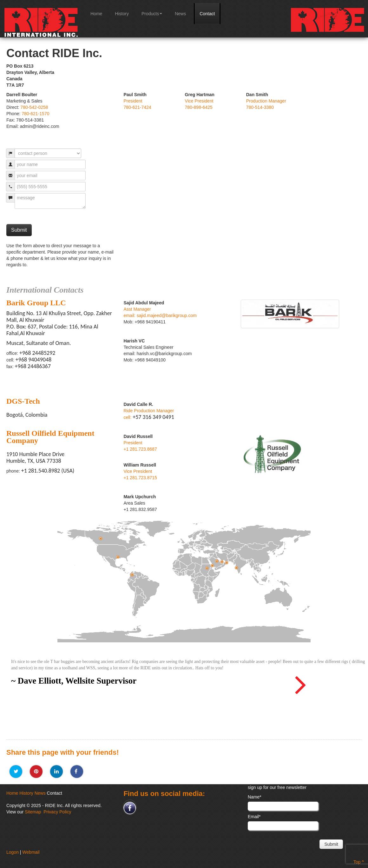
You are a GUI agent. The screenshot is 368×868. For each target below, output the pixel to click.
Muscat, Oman (227, 563)
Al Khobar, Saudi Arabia (217, 561)
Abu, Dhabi (222, 562)
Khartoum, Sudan (207, 568)
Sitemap (33, 812)
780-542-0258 (34, 107)
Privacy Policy (57, 812)
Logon (13, 852)
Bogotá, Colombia (132, 575)
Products (152, 14)
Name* (255, 797)
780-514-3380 (260, 107)
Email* (254, 817)
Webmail (31, 852)
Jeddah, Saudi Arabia (213, 565)
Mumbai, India (237, 568)
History (122, 14)
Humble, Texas (118, 557)
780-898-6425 (199, 107)
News (180, 14)
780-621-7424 (137, 107)
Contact (207, 14)
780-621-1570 (35, 114)
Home (96, 14)
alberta (101, 538)
